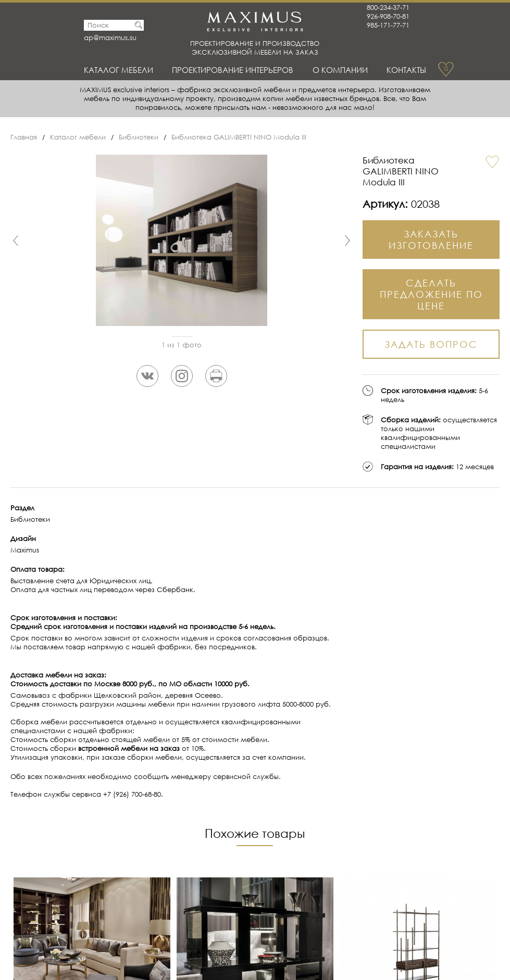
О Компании (340, 70)
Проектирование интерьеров (233, 70)
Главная (24, 137)
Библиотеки (139, 137)
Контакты (406, 70)
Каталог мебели (119, 70)
